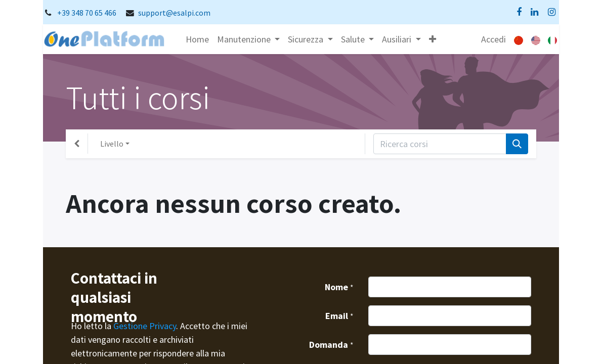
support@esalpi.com (174, 13)
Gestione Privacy (145, 326)
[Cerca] (517, 144)
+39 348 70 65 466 (87, 13)
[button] (433, 39)
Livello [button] (112, 144)
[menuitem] (197, 39)
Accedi (493, 39)
